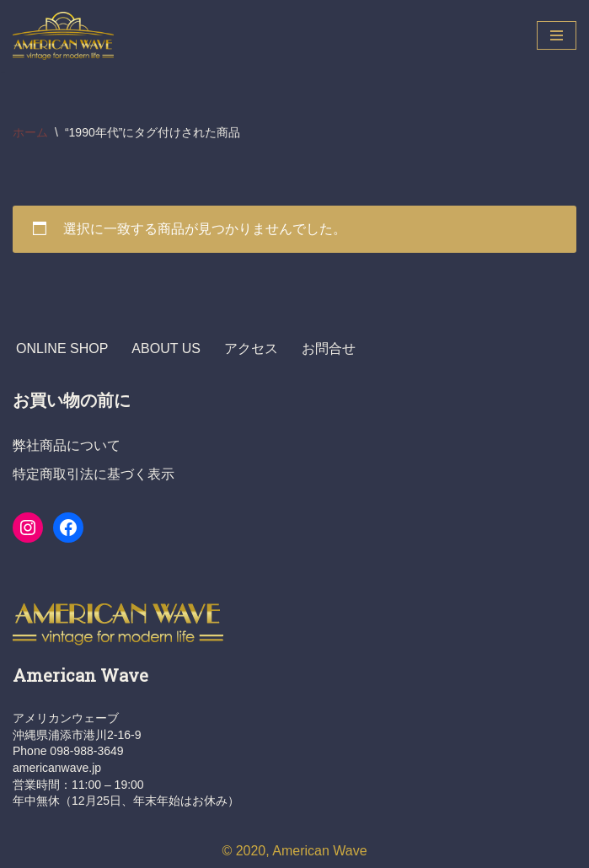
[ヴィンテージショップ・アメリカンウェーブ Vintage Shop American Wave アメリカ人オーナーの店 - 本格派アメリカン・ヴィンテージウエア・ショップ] (67, 36)
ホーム (30, 132)
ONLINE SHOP (62, 348)
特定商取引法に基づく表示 (94, 474)
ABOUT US (166, 348)
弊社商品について (67, 445)
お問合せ (329, 348)
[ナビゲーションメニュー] (557, 35)
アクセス (251, 348)
